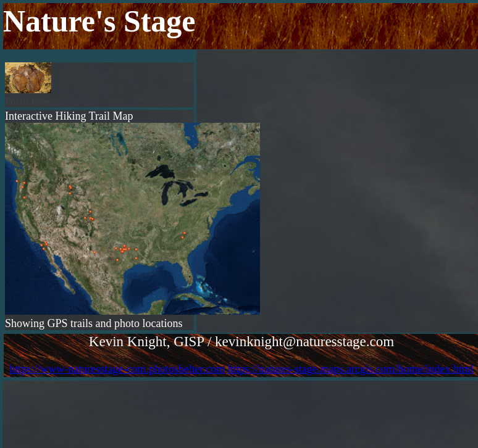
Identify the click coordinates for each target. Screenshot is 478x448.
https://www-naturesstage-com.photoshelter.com (117, 369)
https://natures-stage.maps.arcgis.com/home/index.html (351, 369)
